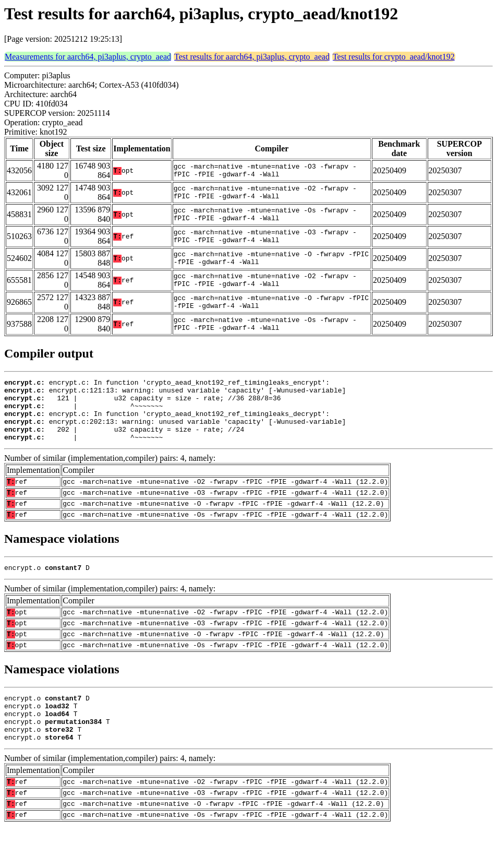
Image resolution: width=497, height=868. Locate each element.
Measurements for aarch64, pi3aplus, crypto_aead (88, 57)
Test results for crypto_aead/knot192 (394, 57)
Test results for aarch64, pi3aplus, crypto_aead (252, 57)
